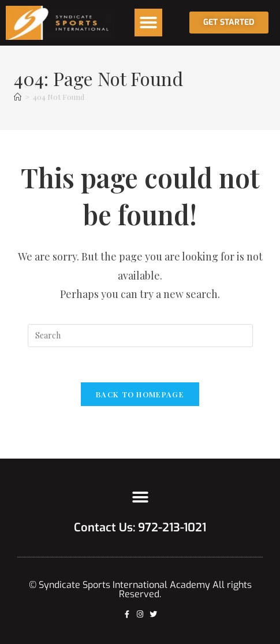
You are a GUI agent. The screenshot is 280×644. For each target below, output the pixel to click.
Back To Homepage (140, 394)
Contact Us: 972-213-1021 (140, 528)
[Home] (18, 97)
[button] (148, 23)
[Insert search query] (140, 336)
